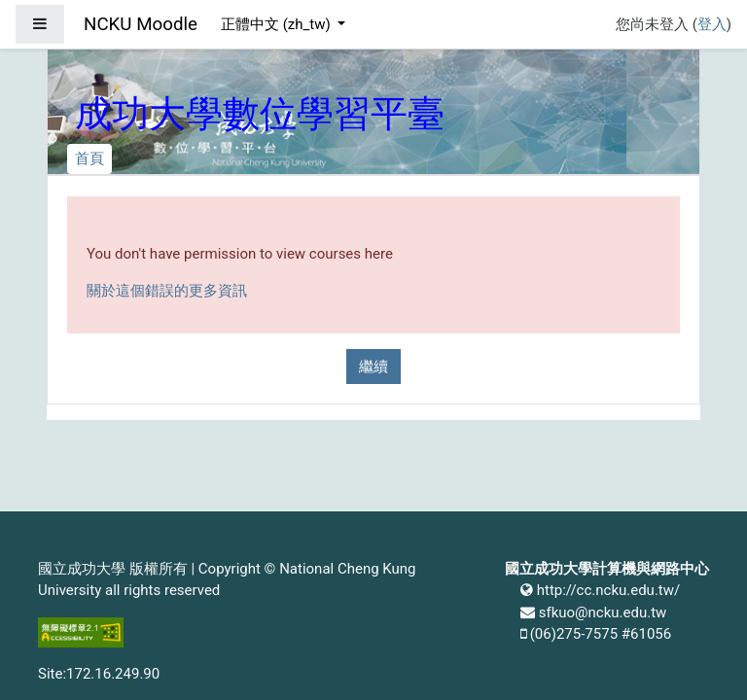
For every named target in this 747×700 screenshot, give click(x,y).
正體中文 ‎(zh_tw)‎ (277, 24)
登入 (712, 24)
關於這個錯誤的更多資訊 (167, 291)
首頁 (89, 158)
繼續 (373, 367)
